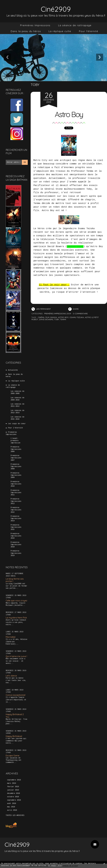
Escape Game (13, 755)
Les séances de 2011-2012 (17, 405)
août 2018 (11, 804)
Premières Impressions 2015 (16, 527)
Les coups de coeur (17, 424)
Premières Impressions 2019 (16, 553)
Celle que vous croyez (16, 601)
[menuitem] (35, 25)
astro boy (63, 317)
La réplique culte (60, 31)
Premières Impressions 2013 (16, 510)
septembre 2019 (14, 780)
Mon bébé (11, 637)
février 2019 (13, 787)
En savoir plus (55, 866)
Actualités (13, 370)
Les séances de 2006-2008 (17, 392)
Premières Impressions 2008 (16, 467)
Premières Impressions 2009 (16, 475)
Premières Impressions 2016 (16, 536)
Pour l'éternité (89, 31)
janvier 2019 (13, 790)
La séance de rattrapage (75, 25)
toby (57, 319)
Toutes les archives (15, 815)
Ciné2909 (56, 9)
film (47, 317)
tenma (63, 319)
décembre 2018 (13, 793)
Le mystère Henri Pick (16, 618)
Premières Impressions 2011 (16, 493)
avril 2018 (12, 810)
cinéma (41, 317)
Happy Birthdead (14, 736)
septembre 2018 (14, 800)
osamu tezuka (77, 317)
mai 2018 (11, 807)
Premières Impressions (35, 25)
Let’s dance (11, 676)
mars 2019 (11, 783)
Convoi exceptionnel (16, 695)
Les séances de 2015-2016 (17, 418)
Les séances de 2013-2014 (17, 412)
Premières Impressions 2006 (16, 449)
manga (54, 317)
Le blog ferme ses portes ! (15, 580)
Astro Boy (69, 114)
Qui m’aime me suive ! (16, 656)
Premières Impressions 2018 (16, 545)
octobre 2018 (13, 797)
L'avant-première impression (15, 441)
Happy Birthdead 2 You (15, 716)
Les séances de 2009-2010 (17, 399)
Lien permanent (41, 309)
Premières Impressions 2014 (16, 519)
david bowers (46, 319)
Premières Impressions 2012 (16, 501)
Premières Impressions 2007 (16, 458)
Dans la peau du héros (26, 31)
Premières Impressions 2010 (16, 484)
